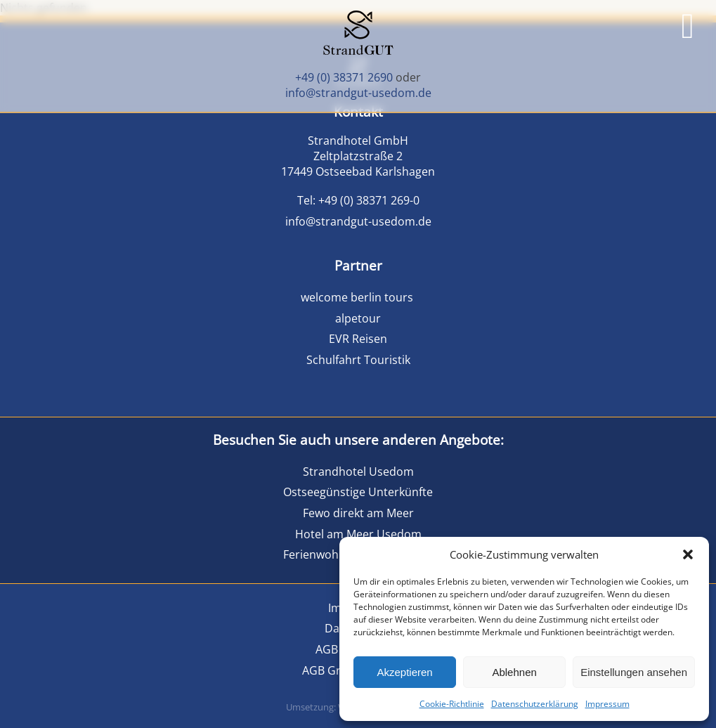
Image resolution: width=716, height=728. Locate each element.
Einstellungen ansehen (634, 672)
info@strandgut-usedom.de (358, 93)
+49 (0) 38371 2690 (344, 77)
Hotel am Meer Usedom (358, 534)
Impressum (607, 704)
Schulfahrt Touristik (358, 360)
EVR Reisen (358, 339)
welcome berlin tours (358, 297)
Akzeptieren (404, 672)
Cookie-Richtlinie (452, 704)
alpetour (358, 318)
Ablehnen (514, 672)
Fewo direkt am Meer (358, 513)
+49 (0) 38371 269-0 (369, 200)
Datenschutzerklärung (535, 704)
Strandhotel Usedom (358, 472)
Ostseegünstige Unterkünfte (358, 492)
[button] (688, 554)
